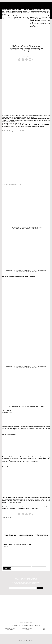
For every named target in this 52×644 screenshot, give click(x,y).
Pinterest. (36, 508)
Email (19, 563)
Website (34, 563)
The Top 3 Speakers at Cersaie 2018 (15, 131)
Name (5, 563)
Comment (6, 547)
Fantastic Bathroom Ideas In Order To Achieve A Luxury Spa (21, 276)
